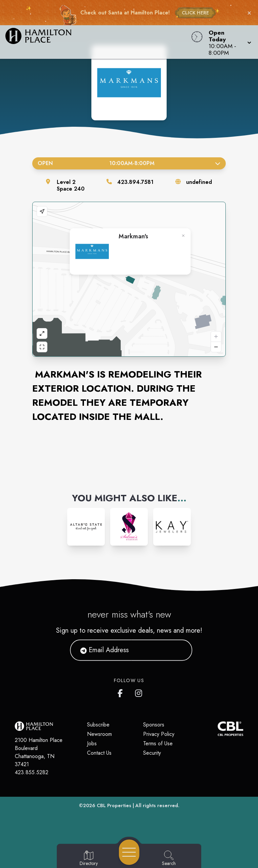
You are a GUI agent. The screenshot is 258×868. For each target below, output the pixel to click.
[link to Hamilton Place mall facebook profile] (122, 692)
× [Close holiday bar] (249, 13)
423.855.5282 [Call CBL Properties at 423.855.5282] (32, 772)
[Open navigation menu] (129, 852)
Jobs (92, 743)
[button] (228, 42)
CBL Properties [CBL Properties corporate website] (114, 805)
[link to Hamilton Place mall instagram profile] (139, 692)
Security (152, 753)
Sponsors (154, 725)
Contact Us (99, 753)
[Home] (98, 42)
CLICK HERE (195, 13)
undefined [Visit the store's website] (199, 182)
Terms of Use (158, 743)
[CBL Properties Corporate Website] (218, 729)
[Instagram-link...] (86, 527)
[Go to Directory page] (89, 859)
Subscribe (98, 725)
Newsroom (99, 734)
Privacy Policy (159, 734)
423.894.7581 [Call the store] (135, 182)
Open (129, 163)
